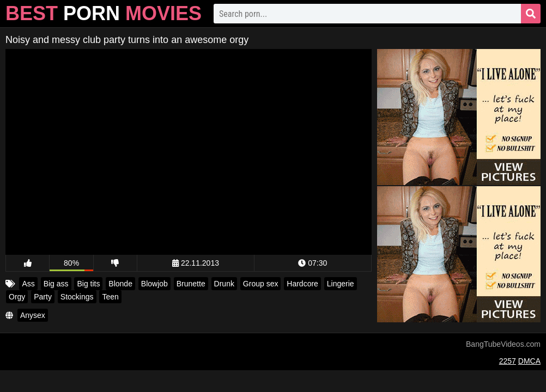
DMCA (529, 361)
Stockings (77, 297)
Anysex (33, 315)
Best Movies (104, 13)
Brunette (191, 284)
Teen (110, 297)
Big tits (88, 284)
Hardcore (302, 284)
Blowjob (154, 284)
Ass (28, 284)
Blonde (120, 284)
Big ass (56, 284)
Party (43, 297)
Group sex (261, 284)
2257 (508, 361)
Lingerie (341, 284)
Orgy (17, 297)
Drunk (224, 284)
